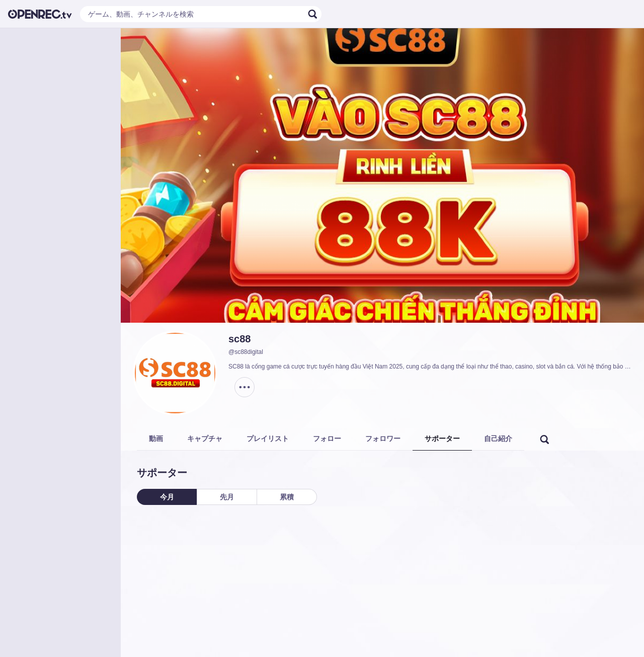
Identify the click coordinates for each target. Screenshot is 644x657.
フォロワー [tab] (383, 439)
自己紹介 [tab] (498, 439)
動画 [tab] (156, 439)
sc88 (240, 339)
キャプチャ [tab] (205, 439)
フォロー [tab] (327, 439)
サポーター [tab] (442, 439)
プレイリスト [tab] (268, 439)
